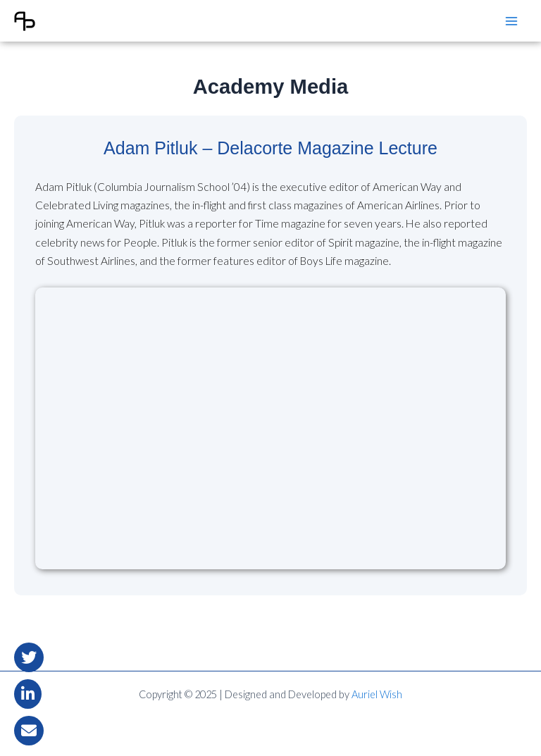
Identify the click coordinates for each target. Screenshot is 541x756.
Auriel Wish (377, 694)
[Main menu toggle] (512, 21)
